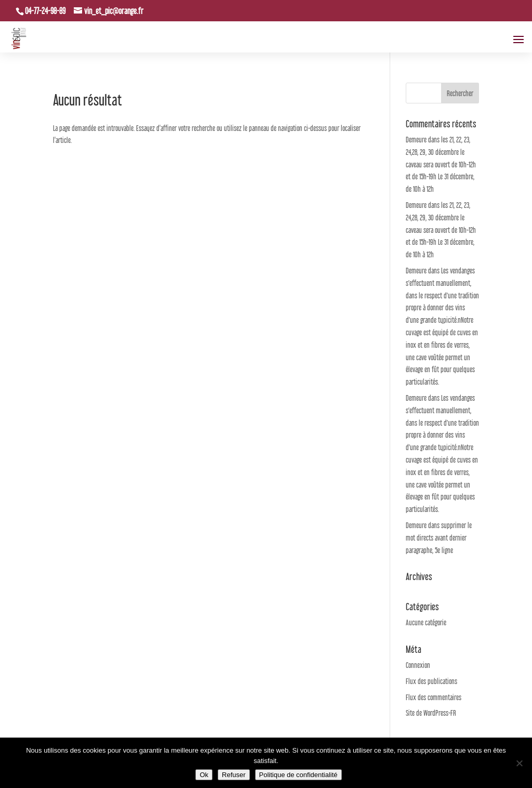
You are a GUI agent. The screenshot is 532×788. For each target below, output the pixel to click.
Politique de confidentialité (298, 775)
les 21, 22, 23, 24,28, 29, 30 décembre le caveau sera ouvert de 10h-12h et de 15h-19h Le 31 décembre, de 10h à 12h (441, 164)
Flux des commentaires (434, 697)
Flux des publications (431, 681)
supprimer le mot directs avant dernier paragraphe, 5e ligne (439, 538)
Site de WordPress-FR (431, 713)
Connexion (418, 665)
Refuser (234, 775)
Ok (204, 775)
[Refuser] (519, 763)
